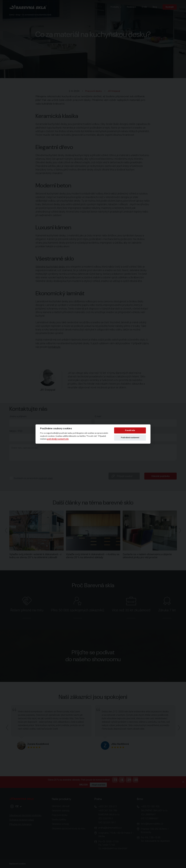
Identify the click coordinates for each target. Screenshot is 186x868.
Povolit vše (130, 430)
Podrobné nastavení (130, 438)
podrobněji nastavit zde (58, 439)
